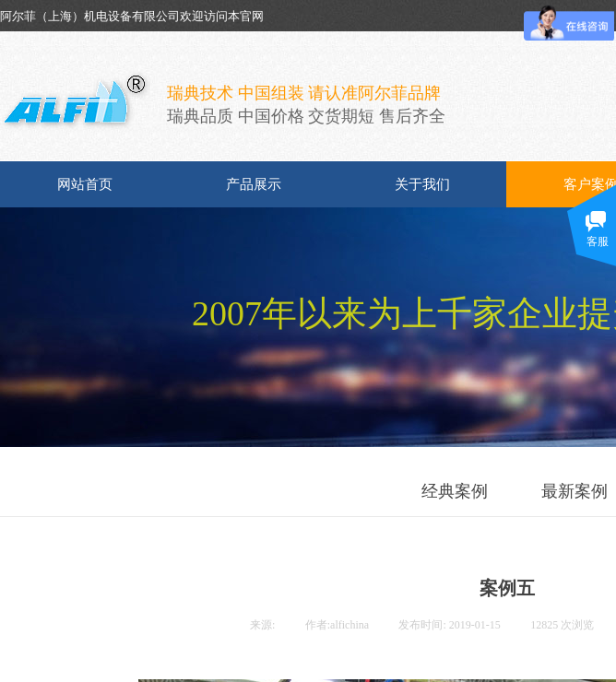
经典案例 (455, 491)
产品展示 (254, 184)
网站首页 (85, 184)
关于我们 (422, 184)
